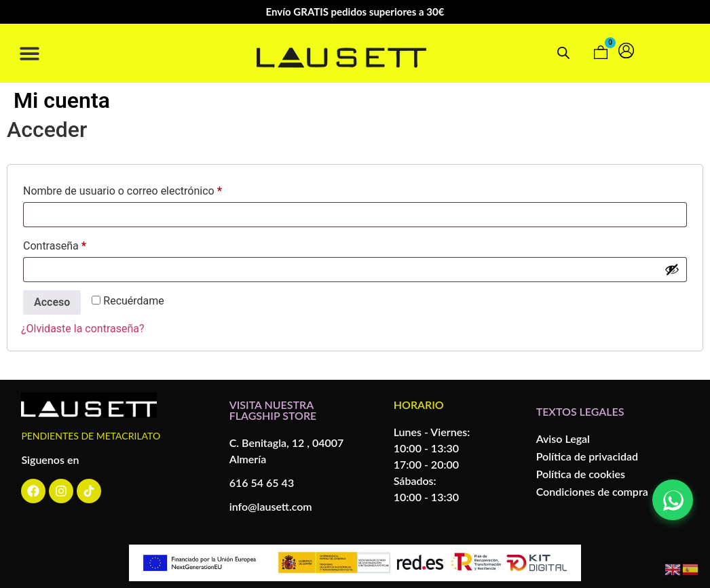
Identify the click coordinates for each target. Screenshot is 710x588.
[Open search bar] (563, 53)
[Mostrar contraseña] (672, 269)
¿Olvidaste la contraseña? (83, 329)
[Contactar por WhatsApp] (673, 500)
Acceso (52, 302)
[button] (30, 53)
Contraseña (81, 244)
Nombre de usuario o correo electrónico (149, 189)
